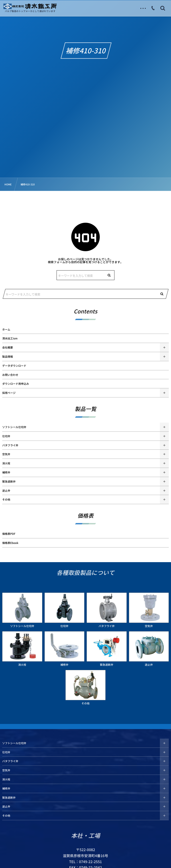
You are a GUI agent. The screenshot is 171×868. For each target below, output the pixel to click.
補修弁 (6, 472)
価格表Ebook (10, 543)
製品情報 (8, 357)
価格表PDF (9, 534)
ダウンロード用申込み (16, 384)
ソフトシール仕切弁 (14, 427)
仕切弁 (6, 436)
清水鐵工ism (10, 338)
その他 (6, 499)
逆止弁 (6, 491)
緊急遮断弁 (9, 481)
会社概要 (8, 347)
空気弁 (6, 454)
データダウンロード (14, 366)
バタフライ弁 (10, 445)
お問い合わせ (10, 375)
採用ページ (9, 393)
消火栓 (6, 463)
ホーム (6, 329)
